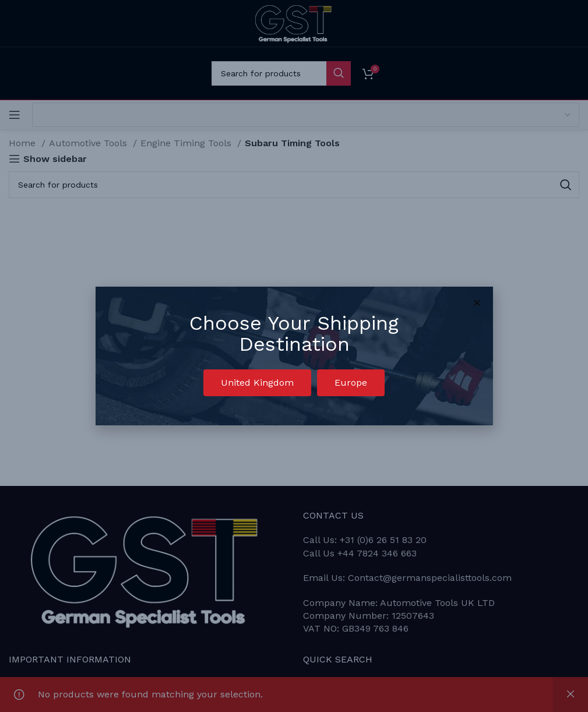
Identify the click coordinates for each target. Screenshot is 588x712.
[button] (257, 383)
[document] (294, 356)
